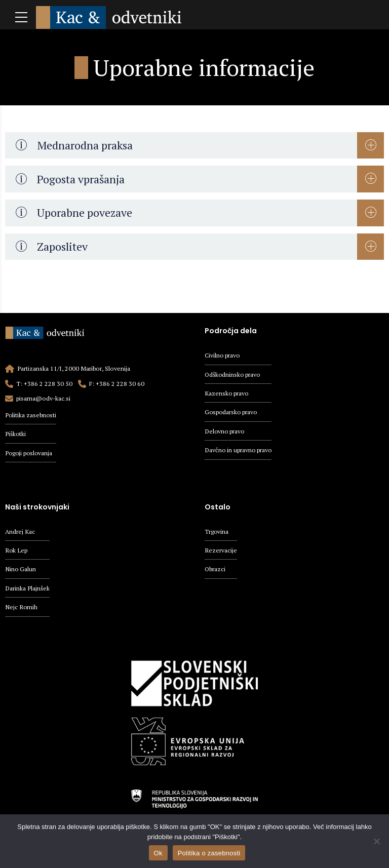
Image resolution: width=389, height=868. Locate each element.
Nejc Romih (22, 610)
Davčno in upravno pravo (239, 452)
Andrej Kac (20, 533)
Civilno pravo (223, 355)
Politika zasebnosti (31, 415)
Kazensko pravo (227, 394)
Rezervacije (221, 552)
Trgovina (217, 533)
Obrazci (215, 571)
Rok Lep (16, 552)
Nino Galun (21, 571)
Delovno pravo (225, 433)
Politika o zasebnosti (209, 853)
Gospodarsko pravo (232, 413)
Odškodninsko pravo (233, 375)
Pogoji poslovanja (30, 454)
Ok (158, 853)
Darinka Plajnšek (27, 591)
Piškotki (16, 434)
